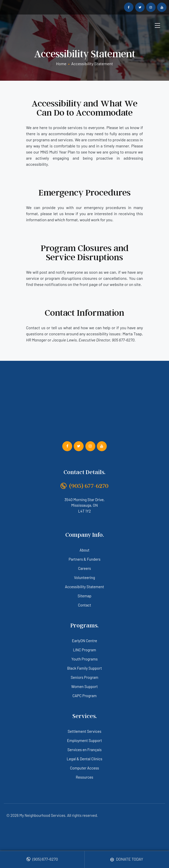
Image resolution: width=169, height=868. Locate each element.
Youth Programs (85, 659)
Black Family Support (84, 668)
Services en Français (84, 750)
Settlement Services (84, 731)
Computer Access (84, 768)
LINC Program (84, 650)
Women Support (84, 686)
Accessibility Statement (85, 587)
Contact (85, 605)
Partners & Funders (84, 559)
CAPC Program (84, 696)
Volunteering (84, 577)
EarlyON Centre (84, 641)
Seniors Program (84, 677)
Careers (84, 568)
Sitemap (84, 596)
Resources (84, 777)
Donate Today (127, 859)
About (84, 550)
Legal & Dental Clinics (85, 759)
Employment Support (84, 740)
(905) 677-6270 (42, 859)
